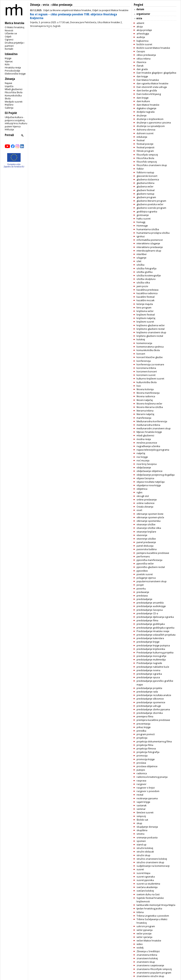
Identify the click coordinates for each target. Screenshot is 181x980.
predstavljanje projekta (149, 688)
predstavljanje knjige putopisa (153, 645)
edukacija (142, 137)
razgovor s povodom (148, 791)
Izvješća (9, 86)
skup (139, 823)
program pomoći (146, 734)
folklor (140, 169)
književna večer (145, 311)
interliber (142, 254)
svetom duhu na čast (148, 894)
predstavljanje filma (147, 620)
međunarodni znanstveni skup (154, 428)
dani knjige (143, 98)
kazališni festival (146, 297)
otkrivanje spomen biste (150, 514)
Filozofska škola (14, 92)
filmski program (145, 151)
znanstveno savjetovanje (150, 965)
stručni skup (143, 855)
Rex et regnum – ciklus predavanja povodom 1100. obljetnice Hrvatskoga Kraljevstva (73, 16)
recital (140, 795)
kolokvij (141, 339)
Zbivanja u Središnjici (148, 951)
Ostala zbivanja (145, 507)
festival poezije (145, 144)
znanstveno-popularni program (154, 973)
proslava (141, 763)
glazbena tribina (145, 183)
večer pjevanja (145, 930)
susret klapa (143, 873)
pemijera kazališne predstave (153, 553)
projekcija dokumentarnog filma (154, 741)
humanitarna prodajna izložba (153, 233)
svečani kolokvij (145, 891)
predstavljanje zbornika (150, 713)
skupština (142, 830)
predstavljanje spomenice (151, 702)
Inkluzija (9, 129)
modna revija (144, 439)
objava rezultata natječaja (151, 482)
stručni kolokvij (145, 848)
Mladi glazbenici (14, 89)
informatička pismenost (150, 240)
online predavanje (147, 500)
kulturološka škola (147, 382)
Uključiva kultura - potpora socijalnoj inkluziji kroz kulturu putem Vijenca (16, 122)
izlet (139, 261)
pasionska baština (147, 549)
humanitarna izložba (148, 229)
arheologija (143, 34)
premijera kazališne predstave (153, 720)
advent (140, 23)
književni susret (145, 322)
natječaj (141, 453)
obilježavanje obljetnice (150, 471)
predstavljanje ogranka (149, 674)
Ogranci (9, 39)
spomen (141, 841)
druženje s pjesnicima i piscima (154, 123)
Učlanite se (11, 33)
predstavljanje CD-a (147, 613)
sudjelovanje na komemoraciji (153, 866)
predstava (142, 596)
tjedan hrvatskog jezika (149, 908)
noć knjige (142, 457)
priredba (141, 731)
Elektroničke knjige (15, 74)
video (140, 944)
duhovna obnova (146, 130)
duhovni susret (145, 133)
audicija (141, 37)
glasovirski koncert (147, 176)
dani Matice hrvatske (148, 105)
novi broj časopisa (147, 464)
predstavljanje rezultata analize (154, 695)
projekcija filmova (146, 748)
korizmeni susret (146, 375)
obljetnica (142, 489)
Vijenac (9, 61)
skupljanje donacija (147, 827)
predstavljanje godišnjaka (151, 624)
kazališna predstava (148, 290)
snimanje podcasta (147, 837)
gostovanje (143, 215)
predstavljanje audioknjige (151, 606)
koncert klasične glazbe (150, 357)
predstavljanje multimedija (151, 660)
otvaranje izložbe (146, 524)
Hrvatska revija (13, 67)
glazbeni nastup (145, 194)
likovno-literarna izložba (150, 407)
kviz (139, 386)
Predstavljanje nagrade (149, 663)
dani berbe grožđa (147, 90)
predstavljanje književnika (151, 649)
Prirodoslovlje (12, 71)
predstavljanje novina (148, 670)
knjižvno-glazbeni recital (150, 336)
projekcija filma (145, 745)
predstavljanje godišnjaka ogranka (155, 628)
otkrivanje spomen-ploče (150, 517)
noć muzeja (143, 460)
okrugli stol (143, 496)
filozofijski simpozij (147, 155)
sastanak (142, 805)
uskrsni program (146, 926)
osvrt (139, 510)
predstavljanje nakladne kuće (153, 667)
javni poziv (142, 286)
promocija (142, 756)
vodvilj (140, 948)
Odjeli (8, 37)
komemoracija (144, 343)
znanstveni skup (146, 962)
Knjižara (9, 105)
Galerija (9, 108)
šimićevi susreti (145, 812)
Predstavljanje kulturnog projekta (155, 652)
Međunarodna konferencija (152, 421)
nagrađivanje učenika (148, 446)
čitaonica (141, 62)
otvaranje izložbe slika (149, 528)
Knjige (8, 58)
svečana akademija (147, 887)
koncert (141, 354)
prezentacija (143, 724)
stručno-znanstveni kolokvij (152, 859)
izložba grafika (145, 272)
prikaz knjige (144, 727)
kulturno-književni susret (150, 379)
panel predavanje (146, 542)
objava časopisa (145, 478)
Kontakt (9, 49)
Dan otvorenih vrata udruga (152, 87)
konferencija (144, 361)
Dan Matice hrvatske (148, 80)
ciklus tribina (144, 59)
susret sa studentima (148, 884)
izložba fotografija (146, 268)
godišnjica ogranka (147, 211)
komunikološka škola (148, 350)
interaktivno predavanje (150, 247)
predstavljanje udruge (149, 706)
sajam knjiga (143, 802)
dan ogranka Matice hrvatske (152, 83)
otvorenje (142, 535)
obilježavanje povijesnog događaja (156, 475)
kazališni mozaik (146, 300)
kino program (144, 308)
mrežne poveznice (147, 443)
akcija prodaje (144, 30)
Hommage (142, 226)
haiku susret (144, 219)
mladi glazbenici (145, 435)
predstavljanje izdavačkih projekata (156, 635)
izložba (140, 265)
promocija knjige (146, 759)
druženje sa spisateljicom (151, 126)
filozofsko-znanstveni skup (152, 165)
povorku (141, 589)
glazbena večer (145, 186)
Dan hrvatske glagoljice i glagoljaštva (156, 73)
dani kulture (143, 101)
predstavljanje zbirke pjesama (153, 709)
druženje (142, 115)
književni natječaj (146, 318)
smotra (140, 834)
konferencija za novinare (150, 364)
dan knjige (142, 76)
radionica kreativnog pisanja (152, 777)
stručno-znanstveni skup (150, 862)
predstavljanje (144, 599)
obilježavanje (144, 467)
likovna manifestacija (148, 393)
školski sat (142, 820)
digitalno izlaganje (146, 108)
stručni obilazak (145, 852)
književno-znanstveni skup (151, 332)
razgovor (141, 784)
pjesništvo (142, 571)
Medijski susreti (14, 102)
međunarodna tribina (148, 425)
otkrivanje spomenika (149, 521)
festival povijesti (145, 147)
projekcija (142, 738)
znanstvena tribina (147, 955)
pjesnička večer (145, 563)
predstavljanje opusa (148, 677)
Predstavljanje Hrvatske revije (153, 631)
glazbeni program (146, 197)
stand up (141, 845)
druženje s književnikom (150, 119)
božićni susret (144, 44)
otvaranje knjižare (146, 532)
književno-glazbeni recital (151, 329)
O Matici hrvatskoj (15, 27)
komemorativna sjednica (150, 347)
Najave (9, 83)
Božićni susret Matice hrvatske (153, 48)
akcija (140, 27)
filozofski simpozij (147, 162)
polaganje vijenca (146, 578)
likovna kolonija (145, 389)
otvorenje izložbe (146, 539)
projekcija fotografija (148, 752)
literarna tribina (145, 411)
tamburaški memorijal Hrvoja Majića (156, 905)
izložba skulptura (146, 279)
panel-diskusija (145, 546)
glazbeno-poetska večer (150, 204)
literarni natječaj (145, 414)
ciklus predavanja (146, 55)
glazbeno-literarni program (151, 201)
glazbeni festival (146, 190)
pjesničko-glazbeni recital (151, 567)
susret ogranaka (146, 877)
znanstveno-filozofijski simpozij (154, 969)
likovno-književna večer (149, 404)
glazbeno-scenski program (151, 208)
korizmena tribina (146, 368)
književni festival (146, 315)
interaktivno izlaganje (148, 243)
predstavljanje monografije (151, 656)
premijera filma (145, 716)
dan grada (142, 69)
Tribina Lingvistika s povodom (153, 916)
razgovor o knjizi (146, 788)
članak (140, 66)
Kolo (7, 64)
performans (143, 556)
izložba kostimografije (149, 275)
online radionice (146, 503)
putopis (141, 770)
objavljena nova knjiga (149, 485)
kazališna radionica (147, 293)
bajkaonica (143, 41)
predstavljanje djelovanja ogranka (155, 617)
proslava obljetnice (147, 766)
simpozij (141, 816)
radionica (142, 773)
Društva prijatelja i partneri (15, 44)
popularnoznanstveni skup (152, 581)
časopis (141, 51)
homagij (141, 222)
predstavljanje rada (147, 692)
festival (141, 140)
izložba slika (143, 282)
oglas (140, 492)
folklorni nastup (145, 172)
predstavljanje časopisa (150, 610)
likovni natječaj (145, 400)
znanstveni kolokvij (147, 958)
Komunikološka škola (13, 97)
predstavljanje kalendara (150, 638)
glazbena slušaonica (148, 179)
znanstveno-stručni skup (150, 976)
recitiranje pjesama (147, 798)
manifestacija (144, 418)
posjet (140, 585)
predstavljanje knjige (148, 642)
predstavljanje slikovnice (150, 699)
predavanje (143, 592)
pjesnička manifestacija (149, 560)
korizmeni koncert (147, 371)
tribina (140, 912)
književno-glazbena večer (151, 325)
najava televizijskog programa (153, 450)
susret (140, 869)
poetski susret (145, 574)
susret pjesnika (145, 880)
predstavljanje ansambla (150, 603)
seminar (141, 809)
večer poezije (144, 933)
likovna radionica (146, 396)
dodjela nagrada (146, 112)
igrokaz (141, 236)
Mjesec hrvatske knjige (149, 432)
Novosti (9, 30)
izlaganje (141, 258)
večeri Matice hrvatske (149, 941)
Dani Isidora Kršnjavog (149, 94)
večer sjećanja (144, 937)
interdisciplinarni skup (149, 251)
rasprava (141, 781)
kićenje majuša (145, 304)
